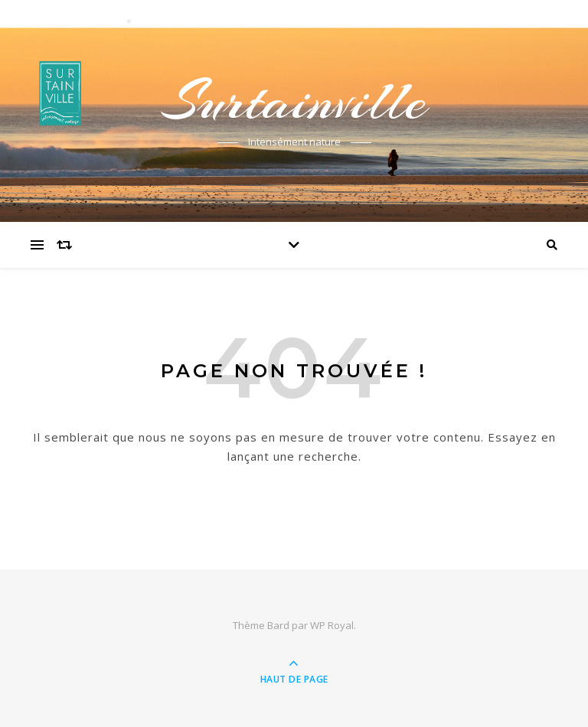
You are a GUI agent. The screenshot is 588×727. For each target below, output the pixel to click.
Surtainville (294, 101)
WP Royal (332, 625)
